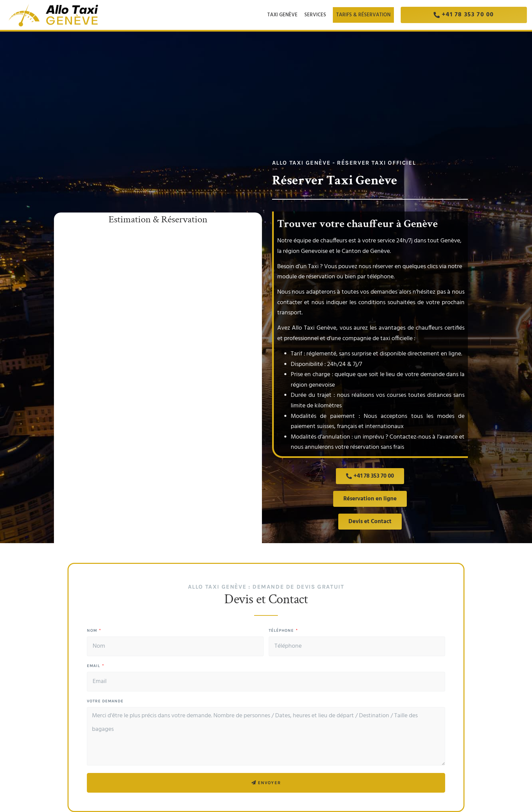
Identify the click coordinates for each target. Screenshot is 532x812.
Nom (93, 631)
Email (94, 666)
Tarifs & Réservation (363, 15)
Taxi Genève (282, 15)
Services (317, 15)
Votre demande (105, 701)
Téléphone (282, 631)
